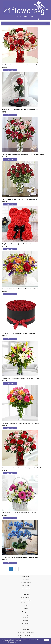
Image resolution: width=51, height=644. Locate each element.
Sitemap (26, 608)
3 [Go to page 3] (17, 569)
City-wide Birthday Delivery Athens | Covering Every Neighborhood (20, 513)
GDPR (26, 606)
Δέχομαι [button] (47, 640)
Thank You (26, 618)
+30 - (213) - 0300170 (28, 635)
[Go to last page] (24, 569)
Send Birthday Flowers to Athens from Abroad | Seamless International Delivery (23, 65)
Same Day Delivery (26, 603)
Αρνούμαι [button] (41, 640)
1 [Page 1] (11, 569)
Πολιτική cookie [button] (12, 640)
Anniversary (26, 620)
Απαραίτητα (12, 642)
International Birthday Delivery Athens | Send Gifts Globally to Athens (20, 558)
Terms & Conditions (26, 582)
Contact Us (26, 580)
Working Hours (26, 591)
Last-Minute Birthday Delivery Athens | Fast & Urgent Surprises (19, 334)
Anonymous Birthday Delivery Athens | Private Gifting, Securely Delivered (21, 468)
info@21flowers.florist (28, 633)
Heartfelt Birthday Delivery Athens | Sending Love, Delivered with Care (21, 378)
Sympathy (26, 626)
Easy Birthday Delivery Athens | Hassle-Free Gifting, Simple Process (20, 244)
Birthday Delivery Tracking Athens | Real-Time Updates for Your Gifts (20, 110)
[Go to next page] (20, 569)
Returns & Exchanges (26, 600)
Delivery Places (26, 588)
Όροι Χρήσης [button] (19, 640)
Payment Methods (26, 597)
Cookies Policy (26, 585)
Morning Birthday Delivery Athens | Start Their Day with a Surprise (19, 199)
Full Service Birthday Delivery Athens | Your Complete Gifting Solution (20, 423)
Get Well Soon (26, 623)
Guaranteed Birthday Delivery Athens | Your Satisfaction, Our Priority (20, 289)
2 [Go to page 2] (14, 569)
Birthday (26, 615)
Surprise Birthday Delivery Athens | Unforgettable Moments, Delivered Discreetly (23, 154)
